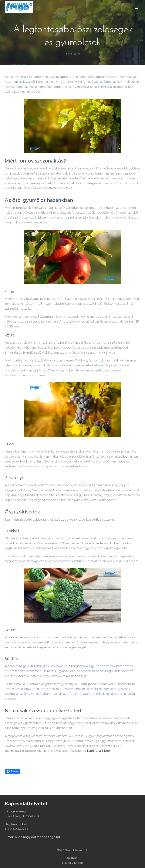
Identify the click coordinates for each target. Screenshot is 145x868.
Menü (137, 7)
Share (12, 771)
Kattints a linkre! (98, 751)
